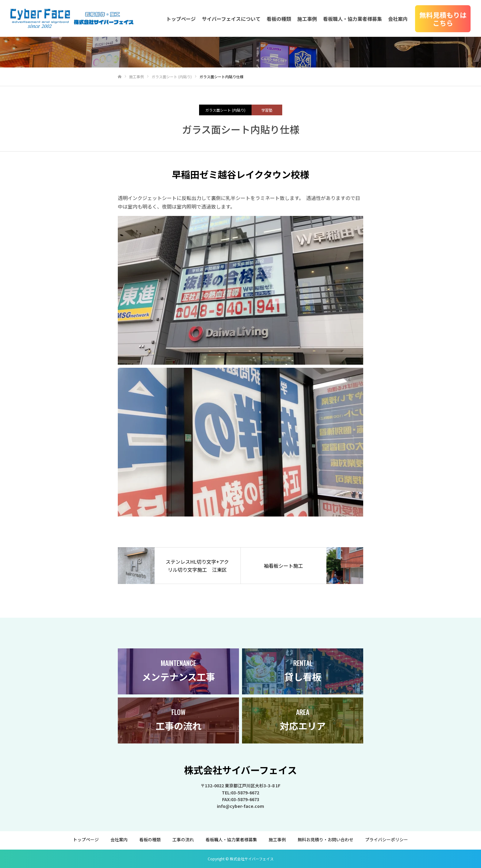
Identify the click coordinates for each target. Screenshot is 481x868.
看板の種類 (279, 19)
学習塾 (267, 110)
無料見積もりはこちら (443, 19)
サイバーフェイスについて (231, 19)
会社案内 (398, 19)
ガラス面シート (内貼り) (225, 110)
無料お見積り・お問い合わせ (325, 839)
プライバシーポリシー (387, 839)
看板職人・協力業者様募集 (352, 19)
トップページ (181, 19)
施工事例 (307, 19)
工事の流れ (183, 839)
